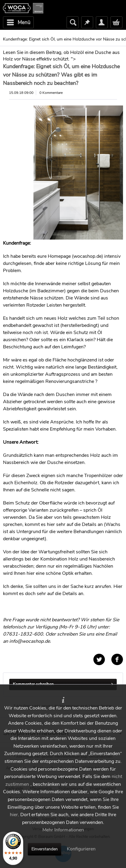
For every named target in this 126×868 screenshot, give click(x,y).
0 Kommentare (51, 93)
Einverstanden (44, 849)
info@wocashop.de (30, 641)
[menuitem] (18, 22)
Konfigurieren (81, 849)
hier (14, 815)
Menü (19, 22)
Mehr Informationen (63, 830)
